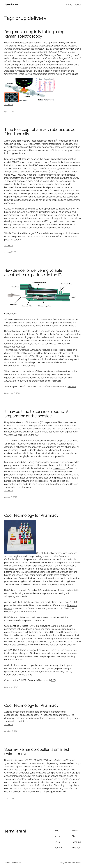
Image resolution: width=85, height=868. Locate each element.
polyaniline (58, 773)
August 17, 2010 (11, 497)
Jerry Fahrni (11, 4)
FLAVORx (9, 590)
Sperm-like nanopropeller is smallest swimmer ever (37, 752)
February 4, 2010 (11, 687)
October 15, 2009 (11, 731)
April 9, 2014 (9, 111)
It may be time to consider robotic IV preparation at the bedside (36, 414)
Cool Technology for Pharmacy (31, 515)
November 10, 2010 (12, 393)
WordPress (76, 862)
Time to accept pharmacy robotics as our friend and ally (41, 132)
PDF (53, 680)
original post (59, 468)
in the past (72, 74)
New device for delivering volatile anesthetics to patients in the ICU (34, 273)
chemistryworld (12, 42)
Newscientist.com (13, 760)
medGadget (10, 314)
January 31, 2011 (11, 252)
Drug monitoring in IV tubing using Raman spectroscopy (34, 34)
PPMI (14, 162)
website (72, 386)
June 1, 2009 (9, 798)
